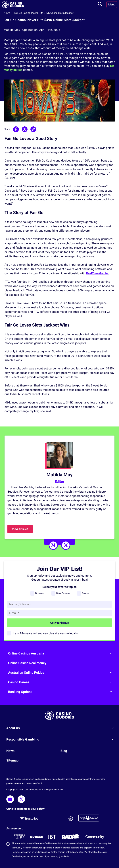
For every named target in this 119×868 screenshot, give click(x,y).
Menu (112, 5)
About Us (61, 728)
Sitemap (12, 761)
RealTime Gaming (98, 273)
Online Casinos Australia (61, 653)
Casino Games (61, 682)
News (7, 13)
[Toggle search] (100, 5)
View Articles (20, 529)
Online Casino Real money (27, 663)
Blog (64, 751)
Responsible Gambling (61, 739)
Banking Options (61, 692)
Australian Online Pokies (61, 673)
